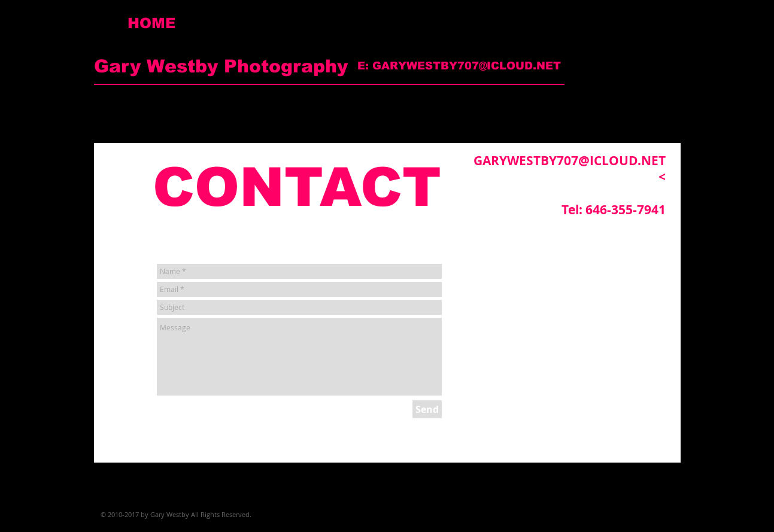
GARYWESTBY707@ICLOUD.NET (467, 66)
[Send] (427, 409)
